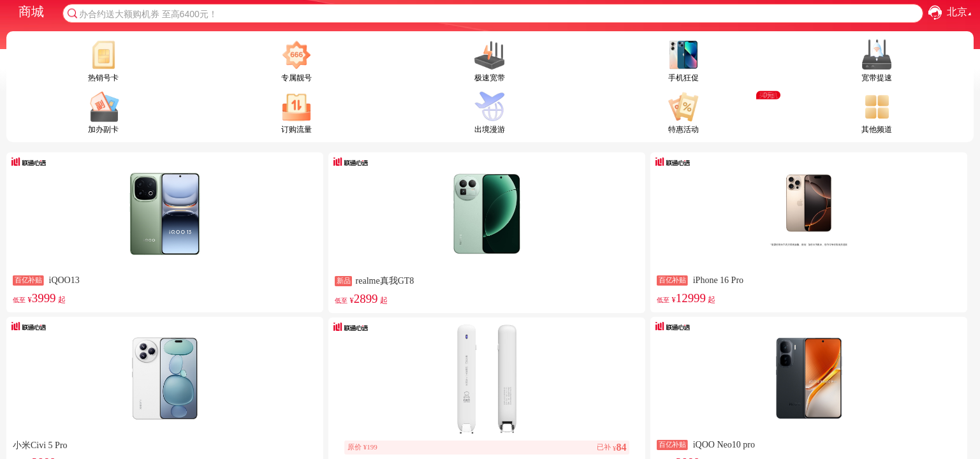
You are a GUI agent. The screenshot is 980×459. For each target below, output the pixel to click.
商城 (31, 11)
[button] (935, 12)
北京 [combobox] (961, 12)
